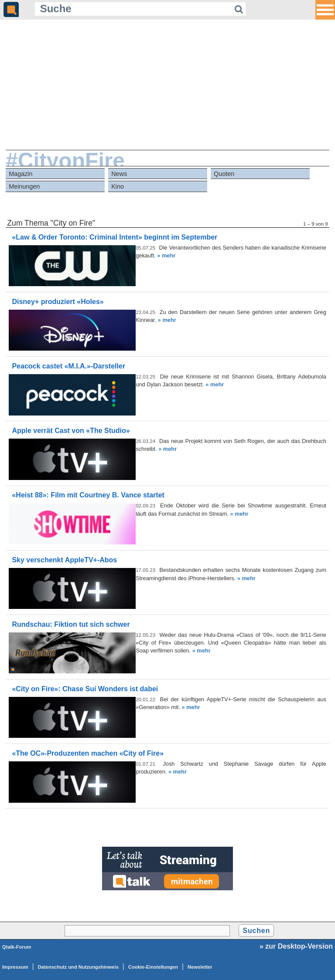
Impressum (15, 967)
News (119, 174)
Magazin (21, 174)
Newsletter (200, 967)
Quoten (224, 174)
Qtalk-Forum (17, 947)
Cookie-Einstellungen (153, 967)
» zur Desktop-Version (296, 946)
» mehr (166, 255)
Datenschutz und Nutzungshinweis (78, 967)
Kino (118, 186)
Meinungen (24, 186)
